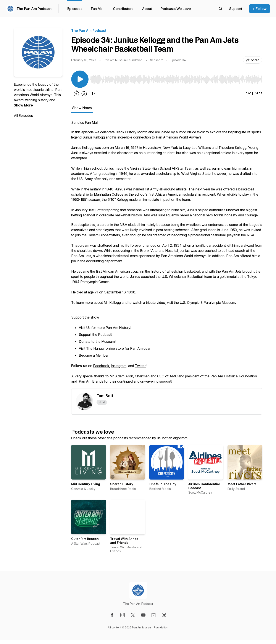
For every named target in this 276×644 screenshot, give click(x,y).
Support (85, 335)
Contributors (123, 9)
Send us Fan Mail (85, 122)
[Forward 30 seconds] (84, 93)
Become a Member (94, 355)
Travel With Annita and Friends (124, 541)
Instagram (119, 366)
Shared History (122, 484)
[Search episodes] (221, 9)
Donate (85, 341)
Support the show (85, 317)
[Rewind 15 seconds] (76, 93)
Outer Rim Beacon (85, 539)
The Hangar (95, 348)
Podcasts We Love (176, 9)
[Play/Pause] (80, 79)
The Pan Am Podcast (34, 9)
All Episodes (23, 116)
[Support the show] (236, 9)
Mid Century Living (86, 484)
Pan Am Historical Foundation (234, 376)
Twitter (140, 366)
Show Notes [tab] (82, 108)
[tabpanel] (167, 254)
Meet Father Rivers (242, 484)
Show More (23, 105)
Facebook (101, 366)
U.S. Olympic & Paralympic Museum (207, 303)
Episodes (75, 9)
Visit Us (85, 328)
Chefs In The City (163, 484)
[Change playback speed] (93, 93)
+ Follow (260, 9)
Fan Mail (98, 9)
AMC (174, 376)
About (147, 9)
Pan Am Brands (91, 381)
